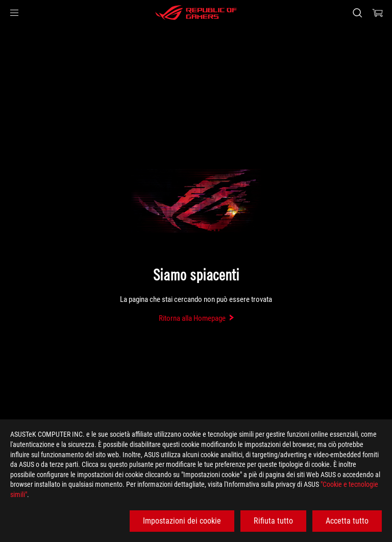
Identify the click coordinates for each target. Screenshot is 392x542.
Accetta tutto (347, 521)
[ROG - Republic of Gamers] (196, 13)
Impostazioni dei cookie (182, 521)
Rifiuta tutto (273, 521)
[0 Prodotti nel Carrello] (378, 13)
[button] (14, 13)
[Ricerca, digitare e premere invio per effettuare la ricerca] (357, 13)
